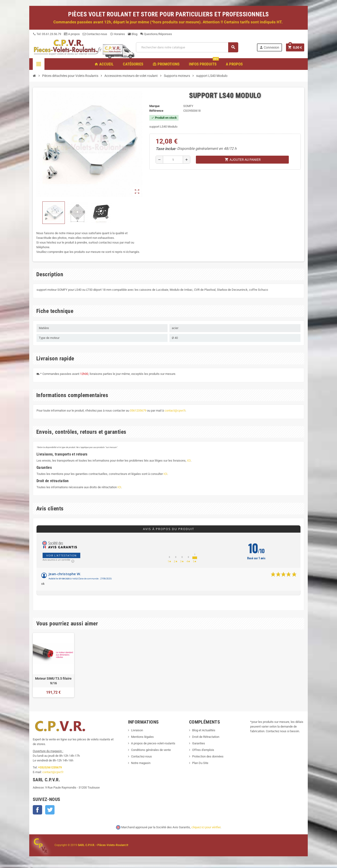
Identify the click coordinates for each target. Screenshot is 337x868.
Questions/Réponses (156, 34)
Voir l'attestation (61, 555)
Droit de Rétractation (206, 737)
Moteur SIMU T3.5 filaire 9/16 (53, 681)
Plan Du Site (200, 763)
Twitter (50, 810)
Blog (133, 34)
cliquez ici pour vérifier (206, 827)
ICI (189, 461)
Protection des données (208, 756)
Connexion (269, 47)
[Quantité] (173, 160)
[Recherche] (187, 47)
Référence (156, 111)
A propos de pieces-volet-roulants (153, 743)
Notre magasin (141, 763)
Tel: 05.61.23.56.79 (47, 34)
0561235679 (138, 411)
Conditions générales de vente (151, 750)
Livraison (137, 730)
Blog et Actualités (204, 730)
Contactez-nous (95, 34)
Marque (154, 106)
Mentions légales (142, 737)
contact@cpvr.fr (175, 411)
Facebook (37, 810)
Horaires (117, 34)
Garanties (199, 743)
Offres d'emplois (203, 750)
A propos (72, 34)
